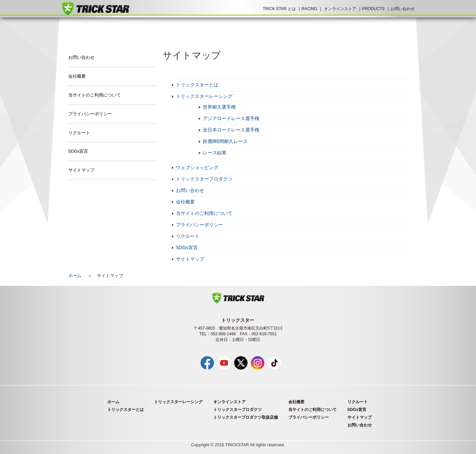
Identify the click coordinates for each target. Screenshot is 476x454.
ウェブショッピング (197, 167)
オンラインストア (340, 9)
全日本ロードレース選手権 (231, 130)
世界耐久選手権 (219, 107)
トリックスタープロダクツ (204, 179)
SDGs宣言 (187, 248)
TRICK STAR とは (279, 9)
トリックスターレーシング (204, 96)
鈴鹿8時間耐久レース (225, 141)
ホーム (75, 276)
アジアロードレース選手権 (231, 118)
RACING (309, 9)
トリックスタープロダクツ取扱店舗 (246, 417)
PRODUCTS (373, 9)
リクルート (188, 236)
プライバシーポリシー (199, 225)
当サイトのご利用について (204, 213)
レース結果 (215, 153)
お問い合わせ (403, 9)
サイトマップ (190, 259)
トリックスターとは (197, 85)
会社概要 (185, 202)
